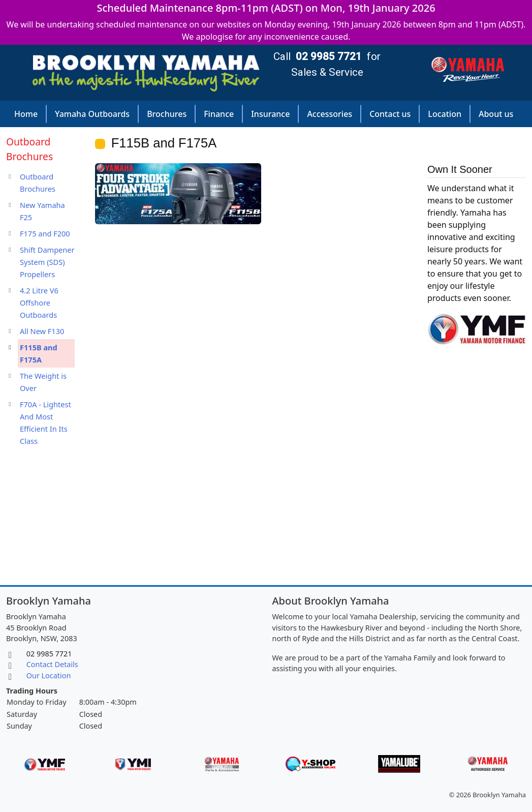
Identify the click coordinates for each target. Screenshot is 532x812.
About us (496, 114)
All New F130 (42, 331)
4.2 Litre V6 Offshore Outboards (39, 303)
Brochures (167, 114)
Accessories (330, 114)
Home (26, 114)
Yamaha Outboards (92, 114)
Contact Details (52, 664)
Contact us (390, 114)
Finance (219, 114)
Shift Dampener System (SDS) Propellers (47, 262)
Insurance (270, 114)
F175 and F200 (45, 233)
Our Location (49, 675)
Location (445, 114)
